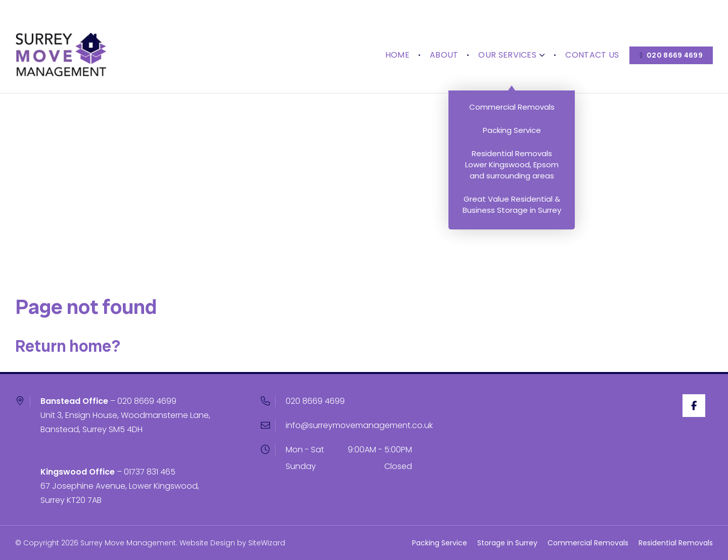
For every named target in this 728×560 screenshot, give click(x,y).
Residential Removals (676, 543)
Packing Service (440, 543)
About (439, 30)
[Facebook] (701, 406)
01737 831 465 (150, 472)
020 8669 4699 (147, 401)
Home (392, 30)
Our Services (507, 30)
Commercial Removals (588, 543)
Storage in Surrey (507, 543)
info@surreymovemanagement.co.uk (359, 425)
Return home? (68, 346)
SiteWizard (267, 543)
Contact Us (587, 30)
